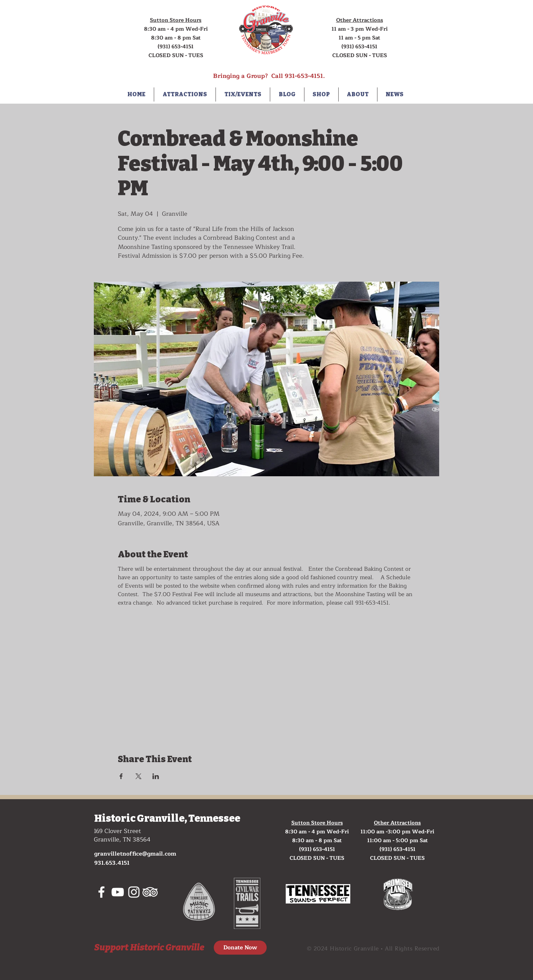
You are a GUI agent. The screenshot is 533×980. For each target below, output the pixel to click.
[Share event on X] (138, 776)
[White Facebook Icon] (101, 892)
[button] (185, 94)
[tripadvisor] (150, 892)
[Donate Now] (240, 948)
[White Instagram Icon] (134, 892)
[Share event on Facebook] (121, 776)
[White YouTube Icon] (118, 892)
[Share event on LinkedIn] (156, 776)
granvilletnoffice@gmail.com (135, 854)
